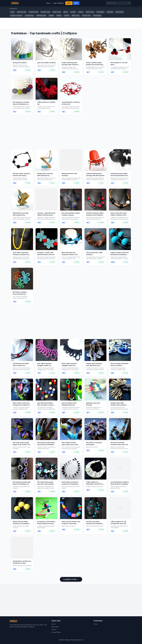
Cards (12, 12)
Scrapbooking (29, 15)
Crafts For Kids (33, 12)
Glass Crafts (120, 12)
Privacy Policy (56, 632)
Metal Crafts (76, 15)
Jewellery (110, 12)
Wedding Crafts (41, 15)
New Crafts (55, 627)
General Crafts (22, 12)
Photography (97, 15)
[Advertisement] (69, 23)
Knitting (59, 15)
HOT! (76, 3)
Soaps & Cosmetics (16, 15)
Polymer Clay (86, 15)
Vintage (51, 15)
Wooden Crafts (45, 12)
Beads (66, 12)
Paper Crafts (57, 12)
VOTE (28, 70)
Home (48, 3)
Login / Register (58, 3)
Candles (73, 12)
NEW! (69, 3)
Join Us (54, 629)
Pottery (81, 12)
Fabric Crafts (90, 12)
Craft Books (100, 12)
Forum (96, 624)
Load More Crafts (71, 579)
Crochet (67, 15)
